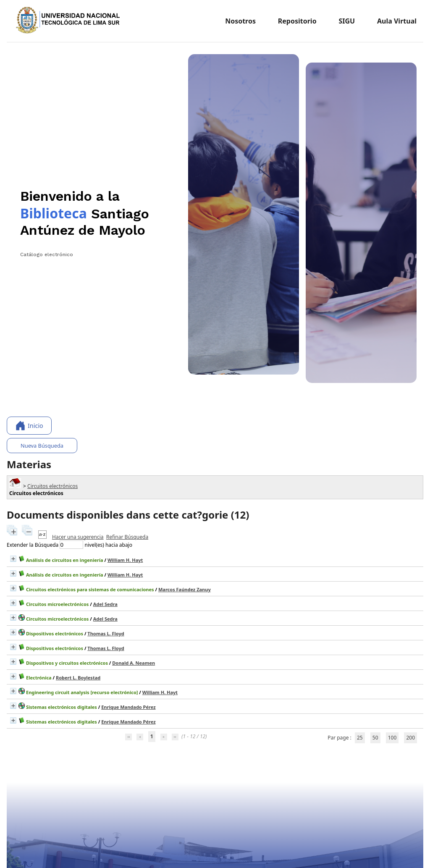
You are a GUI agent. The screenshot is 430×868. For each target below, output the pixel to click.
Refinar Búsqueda (127, 537)
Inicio (29, 426)
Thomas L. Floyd (106, 633)
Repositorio (297, 21)
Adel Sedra (105, 604)
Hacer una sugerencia (78, 537)
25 (360, 738)
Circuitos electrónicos (52, 486)
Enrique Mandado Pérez (128, 707)
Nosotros (240, 21)
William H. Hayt (125, 560)
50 (375, 738)
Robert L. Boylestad (78, 678)
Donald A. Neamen (134, 663)
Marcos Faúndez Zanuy (185, 589)
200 (410, 738)
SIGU (347, 21)
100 (392, 738)
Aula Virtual (397, 21)
